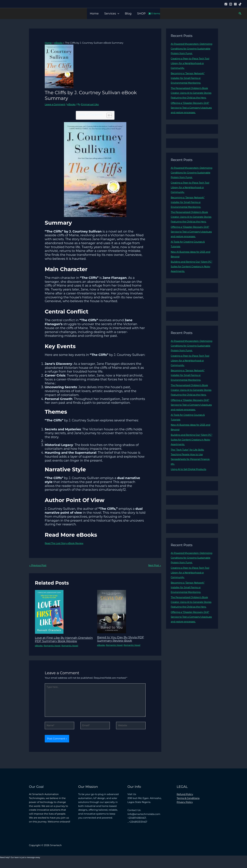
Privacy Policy (185, 807)
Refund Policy (185, 799)
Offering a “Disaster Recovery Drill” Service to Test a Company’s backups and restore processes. (191, 112)
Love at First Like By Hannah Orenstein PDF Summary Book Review (59, 641)
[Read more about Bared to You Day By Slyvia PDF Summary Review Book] (112, 611)
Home (94, 14)
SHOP (141, 14)
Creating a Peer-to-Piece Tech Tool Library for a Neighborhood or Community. (191, 63)
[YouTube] (231, 4)
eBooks (73, 104)
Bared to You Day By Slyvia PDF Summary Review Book (122, 639)
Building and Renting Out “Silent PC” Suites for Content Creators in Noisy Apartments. (191, 276)
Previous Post (38, 565)
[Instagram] (235, 4)
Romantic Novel (53, 649)
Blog (128, 14)
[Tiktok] (240, 4)
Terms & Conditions (188, 803)
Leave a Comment (56, 104)
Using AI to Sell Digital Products (189, 483)
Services (112, 14)
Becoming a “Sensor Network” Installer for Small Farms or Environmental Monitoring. (189, 78)
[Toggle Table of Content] (108, 115)
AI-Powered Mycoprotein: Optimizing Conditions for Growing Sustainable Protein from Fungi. (191, 49)
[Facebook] (226, 4)
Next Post (154, 565)
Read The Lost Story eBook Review (65, 543)
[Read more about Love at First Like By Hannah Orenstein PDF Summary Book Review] (49, 612)
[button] (118, 14)
